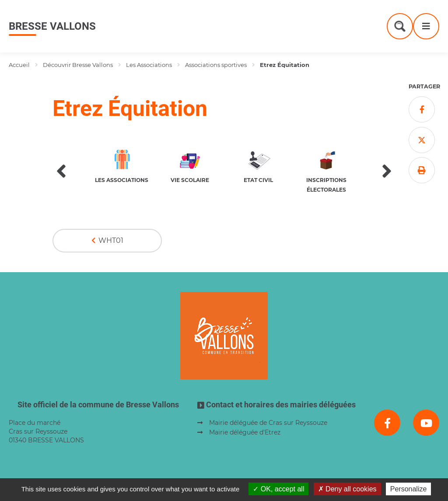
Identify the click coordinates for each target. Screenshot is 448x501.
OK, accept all (278, 489)
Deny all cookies (347, 489)
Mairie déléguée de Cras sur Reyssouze (268, 423)
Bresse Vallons (52, 26)
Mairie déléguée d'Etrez (245, 432)
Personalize (409, 489)
